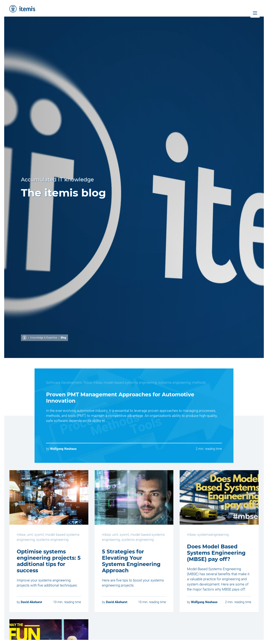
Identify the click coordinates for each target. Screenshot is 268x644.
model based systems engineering (130, 382)
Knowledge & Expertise (44, 338)
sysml (39, 535)
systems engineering (174, 382)
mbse (98, 382)
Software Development (64, 382)
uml (30, 535)
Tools (88, 382)
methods (199, 382)
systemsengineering (213, 535)
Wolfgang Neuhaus (63, 449)
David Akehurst (31, 602)
